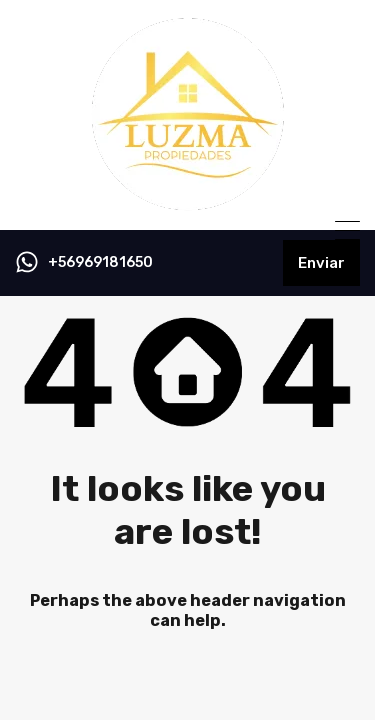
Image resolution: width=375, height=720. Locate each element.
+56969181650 (100, 263)
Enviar (321, 263)
